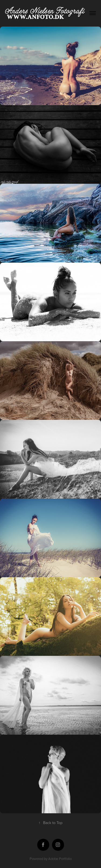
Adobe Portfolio (60, 859)
